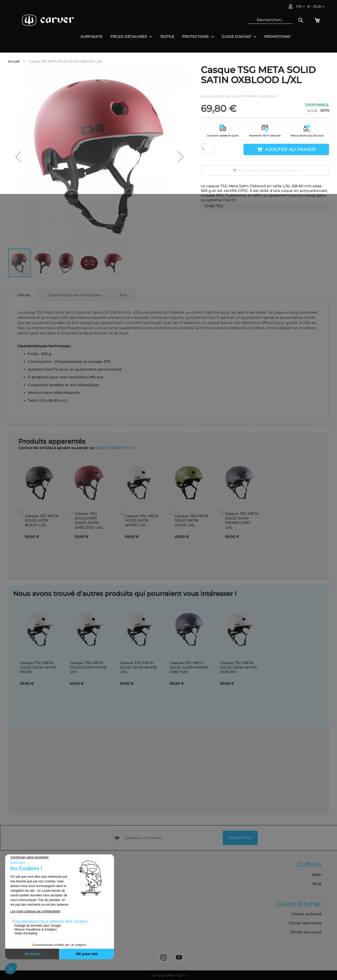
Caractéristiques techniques (75, 295)
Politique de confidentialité (36, 902)
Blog (317, 884)
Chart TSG (214, 206)
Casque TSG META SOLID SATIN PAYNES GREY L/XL (242, 520)
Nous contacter (24, 929)
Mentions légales (26, 893)
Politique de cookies (29, 911)
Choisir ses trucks (305, 923)
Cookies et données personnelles (41, 938)
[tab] (24, 295)
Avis (123, 295)
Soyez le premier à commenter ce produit (239, 96)
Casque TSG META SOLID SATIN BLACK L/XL (42, 520)
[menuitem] (92, 37)
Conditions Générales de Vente (39, 875)
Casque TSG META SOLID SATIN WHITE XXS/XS (38, 667)
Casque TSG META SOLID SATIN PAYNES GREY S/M (189, 667)
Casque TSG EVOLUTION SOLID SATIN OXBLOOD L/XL (89, 520)
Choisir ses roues (306, 932)
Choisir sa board (306, 914)
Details (24, 295)
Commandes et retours (32, 920)
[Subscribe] (240, 838)
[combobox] (270, 20)
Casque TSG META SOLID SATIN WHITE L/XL (142, 520)
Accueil (14, 61)
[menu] (185, 37)
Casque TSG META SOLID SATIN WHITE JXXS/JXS (238, 667)
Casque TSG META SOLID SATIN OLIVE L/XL (192, 520)
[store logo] (48, 20)
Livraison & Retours (28, 884)
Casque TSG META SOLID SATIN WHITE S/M (88, 667)
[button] (316, 7)
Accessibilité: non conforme (36, 947)
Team (316, 875)
